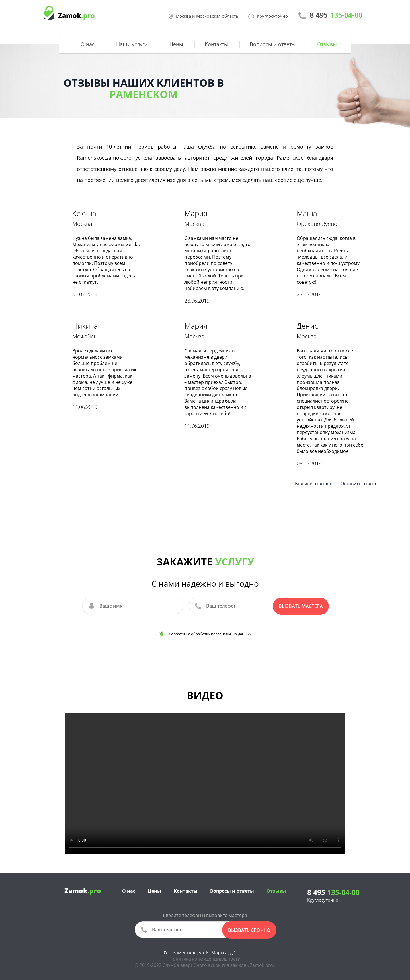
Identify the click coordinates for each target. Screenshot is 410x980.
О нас (88, 44)
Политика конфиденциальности (205, 957)
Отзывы (327, 44)
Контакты (216, 44)
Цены (176, 44)
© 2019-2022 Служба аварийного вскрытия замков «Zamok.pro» (205, 964)
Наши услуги (132, 44)
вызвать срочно (249, 929)
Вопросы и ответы (273, 44)
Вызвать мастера (301, 606)
